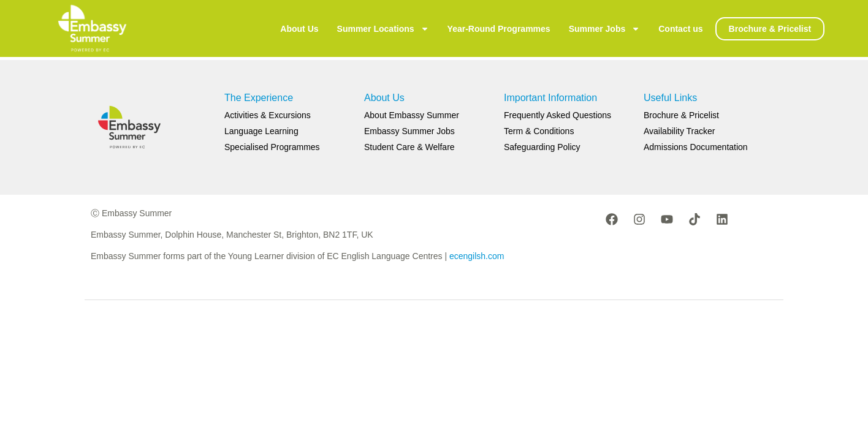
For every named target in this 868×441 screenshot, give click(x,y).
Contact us (680, 29)
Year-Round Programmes (499, 29)
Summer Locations (383, 29)
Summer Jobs (605, 29)
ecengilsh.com (477, 256)
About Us (299, 29)
